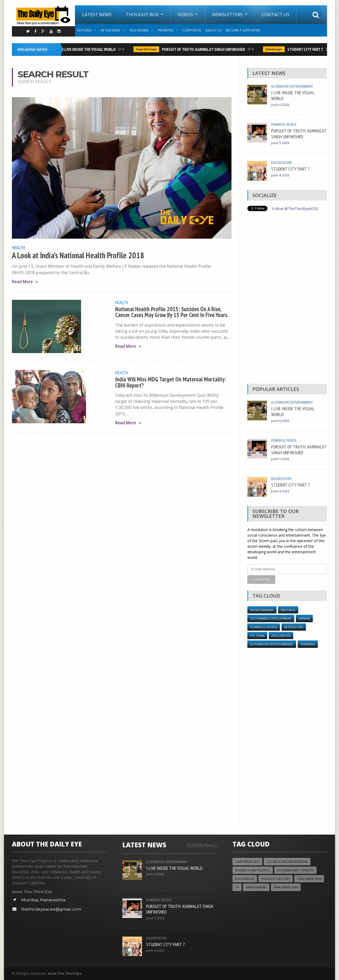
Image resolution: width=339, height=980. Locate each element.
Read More (25, 281)
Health (18, 247)
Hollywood (245, 879)
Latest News (97, 14)
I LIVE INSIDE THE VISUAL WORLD (90, 49)
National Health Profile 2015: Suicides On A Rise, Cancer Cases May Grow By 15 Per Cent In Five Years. (172, 311)
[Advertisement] (287, 299)
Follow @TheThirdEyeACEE (295, 209)
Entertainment (262, 610)
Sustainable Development (271, 618)
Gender (304, 618)
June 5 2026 (280, 143)
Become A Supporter (243, 30)
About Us (213, 30)
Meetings (288, 610)
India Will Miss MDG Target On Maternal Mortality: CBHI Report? (171, 382)
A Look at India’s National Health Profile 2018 (78, 255)
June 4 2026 (280, 175)
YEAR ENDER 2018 (309, 879)
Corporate (192, 30)
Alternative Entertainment (292, 86)
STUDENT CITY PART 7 (306, 49)
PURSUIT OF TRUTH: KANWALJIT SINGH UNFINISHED (204, 49)
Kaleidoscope (275, 49)
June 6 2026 (280, 105)
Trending (308, 644)
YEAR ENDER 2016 (286, 887)
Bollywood (281, 635)
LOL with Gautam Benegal (287, 861)
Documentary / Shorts (295, 870)
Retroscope (294, 627)
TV (237, 887)
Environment (256, 887)
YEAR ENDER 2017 (247, 861)
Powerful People (147, 49)
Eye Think (257, 635)
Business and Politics (253, 870)
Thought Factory (276, 879)
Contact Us (276, 14)
